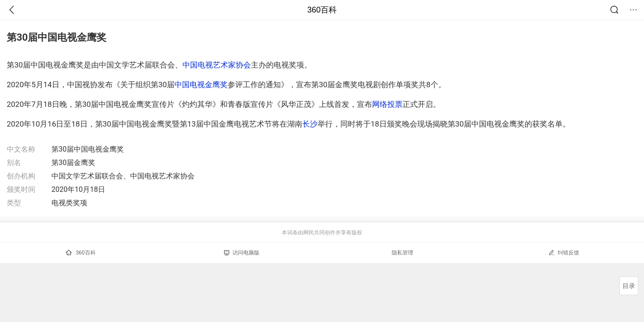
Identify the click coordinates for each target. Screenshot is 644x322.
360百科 (322, 10)
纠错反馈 (564, 252)
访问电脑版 (242, 253)
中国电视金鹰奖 (201, 85)
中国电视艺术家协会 (217, 65)
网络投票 (387, 104)
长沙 (310, 124)
